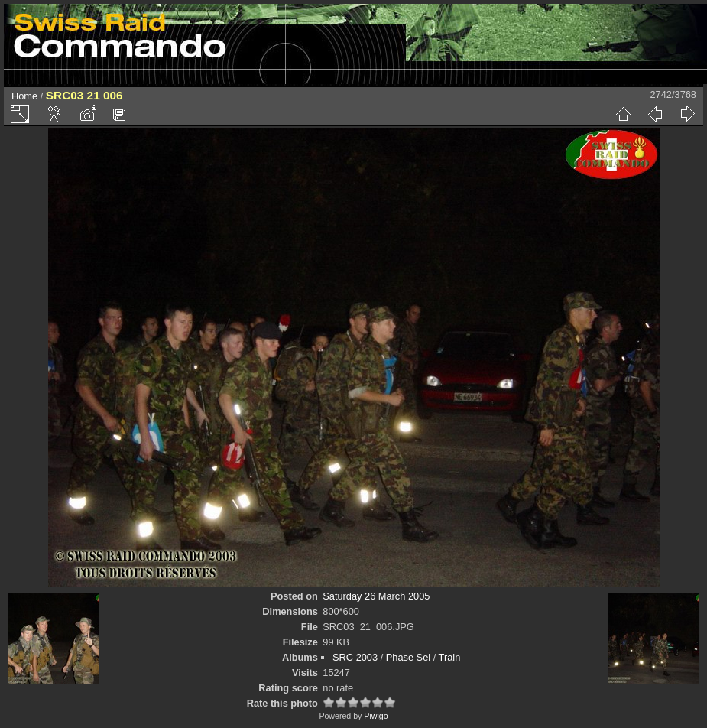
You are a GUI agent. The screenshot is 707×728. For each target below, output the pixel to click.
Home (24, 96)
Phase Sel (408, 657)
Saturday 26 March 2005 (376, 596)
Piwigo (376, 716)
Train (450, 657)
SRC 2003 (355, 657)
